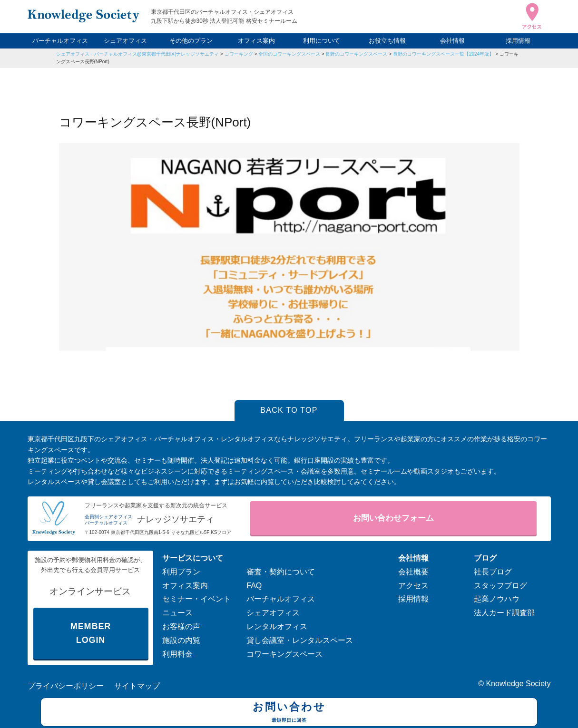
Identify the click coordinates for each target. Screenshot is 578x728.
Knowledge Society (518, 684)
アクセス (413, 586)
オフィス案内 (256, 41)
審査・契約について (281, 572)
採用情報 (518, 41)
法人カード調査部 (504, 613)
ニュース (177, 613)
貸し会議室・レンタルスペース (300, 640)
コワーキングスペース (284, 654)
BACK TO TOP (289, 410)
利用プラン (181, 572)
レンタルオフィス (277, 626)
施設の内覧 (181, 640)
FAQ (254, 586)
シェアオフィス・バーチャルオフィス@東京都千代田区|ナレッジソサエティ (138, 54)
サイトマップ (137, 686)
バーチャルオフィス (60, 41)
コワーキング (239, 54)
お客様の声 (181, 626)
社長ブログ (493, 572)
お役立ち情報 (387, 41)
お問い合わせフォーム (393, 518)
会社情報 (452, 41)
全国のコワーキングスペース (289, 54)
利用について (322, 41)
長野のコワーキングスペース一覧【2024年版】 (443, 54)
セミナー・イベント (196, 599)
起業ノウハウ (497, 599)
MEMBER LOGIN (91, 633)
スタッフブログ (500, 586)
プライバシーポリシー (66, 686)
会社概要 (413, 572)
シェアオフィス (125, 41)
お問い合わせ (289, 713)
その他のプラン (191, 41)
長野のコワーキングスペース (356, 54)
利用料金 (177, 654)
